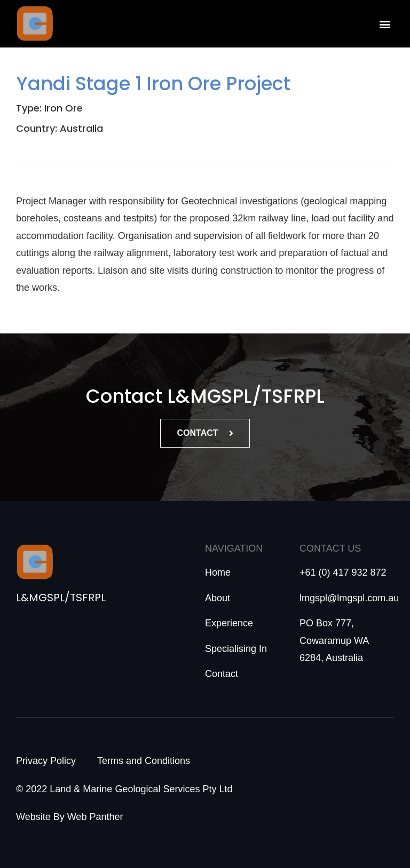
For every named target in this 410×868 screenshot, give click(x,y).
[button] (385, 24)
